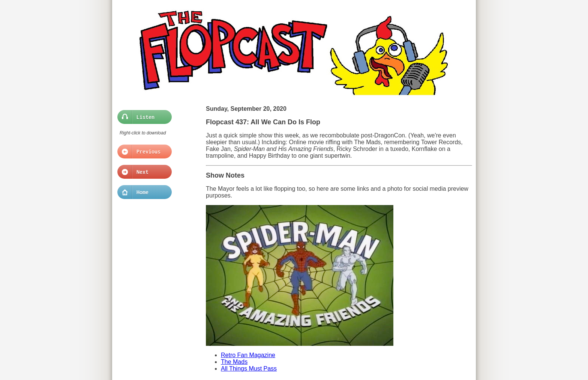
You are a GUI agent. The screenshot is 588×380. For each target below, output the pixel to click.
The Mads (234, 362)
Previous (142, 152)
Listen (142, 117)
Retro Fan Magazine (248, 355)
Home (142, 192)
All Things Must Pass (249, 369)
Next (142, 172)
